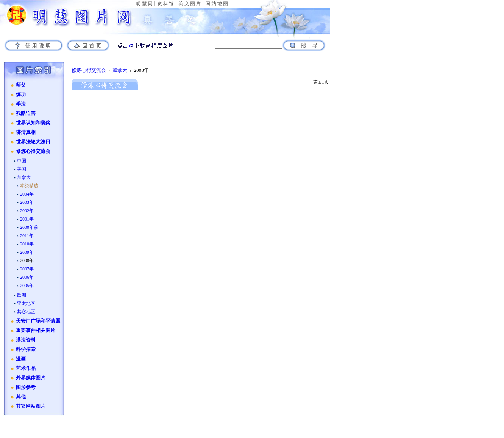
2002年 (27, 211)
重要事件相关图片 (36, 331)
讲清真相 (26, 132)
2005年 (27, 286)
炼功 (21, 95)
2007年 (27, 269)
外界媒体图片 (31, 378)
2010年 (27, 244)
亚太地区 (26, 303)
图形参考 (26, 387)
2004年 (27, 194)
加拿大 (24, 177)
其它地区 (26, 312)
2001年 (27, 219)
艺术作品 (26, 368)
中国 (22, 161)
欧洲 (22, 295)
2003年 (27, 202)
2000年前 (29, 227)
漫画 (21, 359)
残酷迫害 (26, 113)
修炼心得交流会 (33, 151)
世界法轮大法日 (33, 142)
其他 (21, 397)
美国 (22, 169)
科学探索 (26, 349)
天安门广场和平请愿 (38, 321)
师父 (21, 85)
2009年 (27, 252)
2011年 (27, 236)
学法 (21, 104)
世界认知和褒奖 (33, 123)
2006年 (27, 277)
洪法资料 (26, 340)
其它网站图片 (31, 406)
